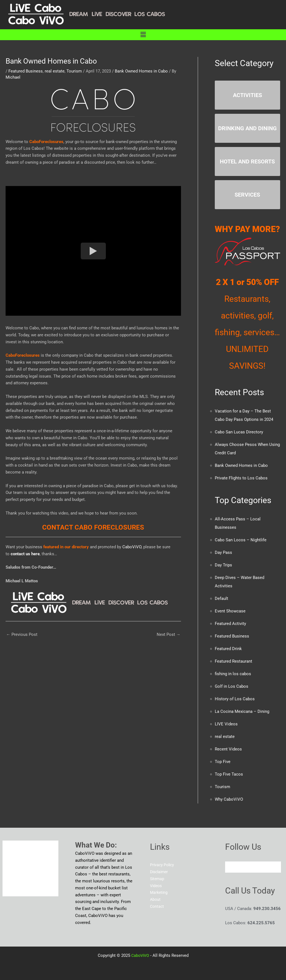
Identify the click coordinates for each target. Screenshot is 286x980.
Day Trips (223, 565)
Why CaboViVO (229, 799)
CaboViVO (131, 547)
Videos (157, 886)
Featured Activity (230, 624)
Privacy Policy (163, 865)
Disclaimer (160, 872)
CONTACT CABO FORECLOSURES (93, 527)
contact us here (25, 554)
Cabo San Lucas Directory (239, 432)
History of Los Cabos (235, 699)
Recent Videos (228, 749)
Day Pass (223, 552)
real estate (55, 71)
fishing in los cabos (233, 674)
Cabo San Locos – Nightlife (241, 540)
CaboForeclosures (46, 142)
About (156, 899)
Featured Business (26, 71)
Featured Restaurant (233, 661)
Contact (157, 906)
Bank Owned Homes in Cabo (141, 71)
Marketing (159, 892)
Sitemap (158, 879)
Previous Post (22, 634)
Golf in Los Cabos (232, 686)
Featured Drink (228, 649)
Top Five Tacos (229, 774)
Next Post (169, 634)
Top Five (223, 762)
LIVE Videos (226, 724)
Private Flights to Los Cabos (241, 478)
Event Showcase (230, 611)
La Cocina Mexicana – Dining (242, 711)
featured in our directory (66, 547)
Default (221, 598)
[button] (143, 35)
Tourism (74, 71)
